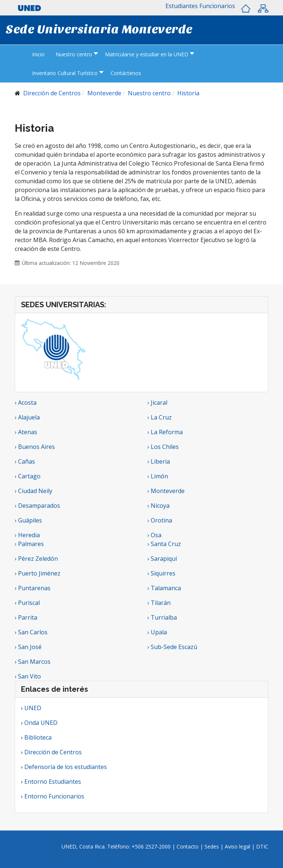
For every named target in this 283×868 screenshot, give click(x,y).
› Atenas (26, 432)
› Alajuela (27, 417)
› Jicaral (157, 403)
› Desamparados (37, 506)
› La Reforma (165, 432)
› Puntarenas (33, 588)
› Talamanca (164, 588)
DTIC (262, 846)
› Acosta (26, 403)
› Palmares (29, 544)
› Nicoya (158, 506)
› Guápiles (28, 520)
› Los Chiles (163, 447)
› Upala (157, 632)
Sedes (212, 846)
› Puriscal (27, 603)
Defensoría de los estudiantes (66, 767)
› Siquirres (161, 573)
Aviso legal (237, 846)
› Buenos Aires (35, 447)
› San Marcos (33, 662)
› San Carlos (31, 632)
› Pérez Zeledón (36, 559)
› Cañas (25, 461)
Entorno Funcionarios (54, 796)
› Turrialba (162, 617)
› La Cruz (160, 417)
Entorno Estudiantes (53, 782)
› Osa (154, 535)
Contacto (188, 846)
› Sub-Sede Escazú (172, 647)
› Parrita (26, 617)
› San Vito (28, 676)
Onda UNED (41, 723)
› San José (28, 647)
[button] (182, 6)
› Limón (158, 476)
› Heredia (27, 535)
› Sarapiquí (163, 559)
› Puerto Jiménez (38, 573)
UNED (33, 708)
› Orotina (160, 520)
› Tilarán (159, 603)
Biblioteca (38, 737)
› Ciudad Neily (34, 491)
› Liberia (159, 461)
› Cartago (28, 476)
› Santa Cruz (164, 544)
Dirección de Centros (53, 752)
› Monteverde (166, 491)
